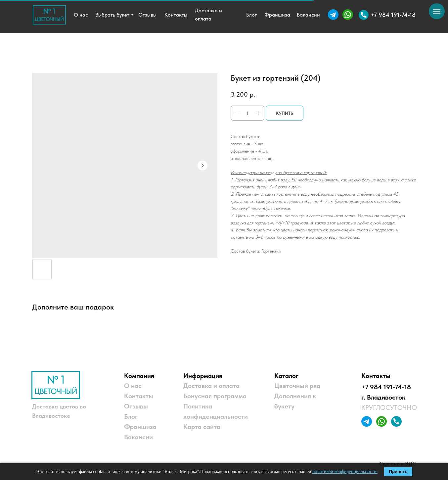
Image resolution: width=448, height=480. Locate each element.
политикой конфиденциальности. (345, 472)
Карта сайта (202, 427)
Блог (131, 416)
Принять (398, 472)
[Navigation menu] (437, 11)
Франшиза (140, 427)
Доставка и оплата (211, 386)
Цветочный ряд (297, 386)
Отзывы (136, 406)
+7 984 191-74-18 (386, 387)
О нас (133, 386)
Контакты (139, 396)
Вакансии (138, 437)
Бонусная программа (215, 396)
